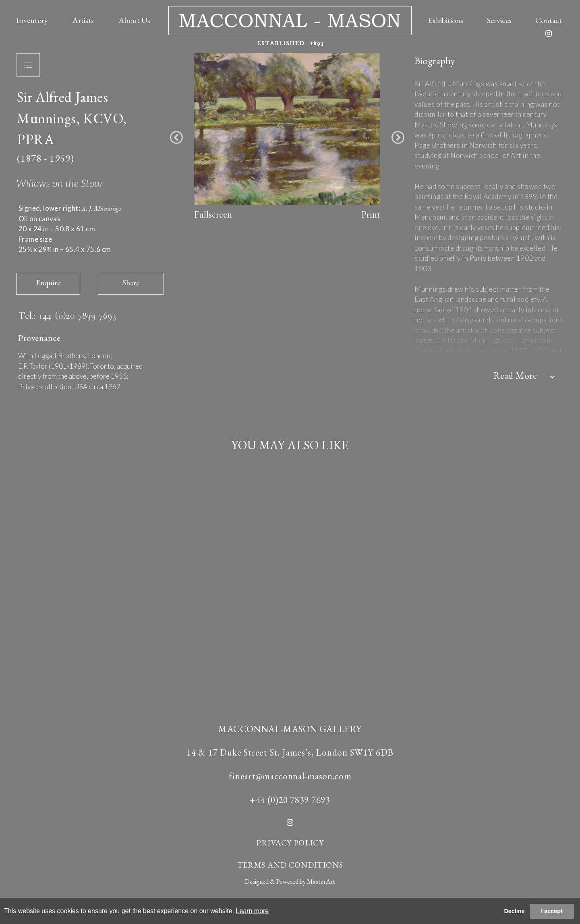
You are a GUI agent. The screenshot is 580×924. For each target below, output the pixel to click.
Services (499, 20)
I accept (552, 911)
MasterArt (321, 881)
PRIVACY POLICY (290, 843)
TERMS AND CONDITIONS (290, 865)
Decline (514, 911)
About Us (134, 20)
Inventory (32, 20)
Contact (549, 20)
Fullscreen (213, 214)
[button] (176, 137)
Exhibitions (445, 20)
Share (131, 283)
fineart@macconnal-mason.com (290, 776)
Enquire (48, 283)
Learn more (252, 911)
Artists (83, 20)
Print (371, 214)
